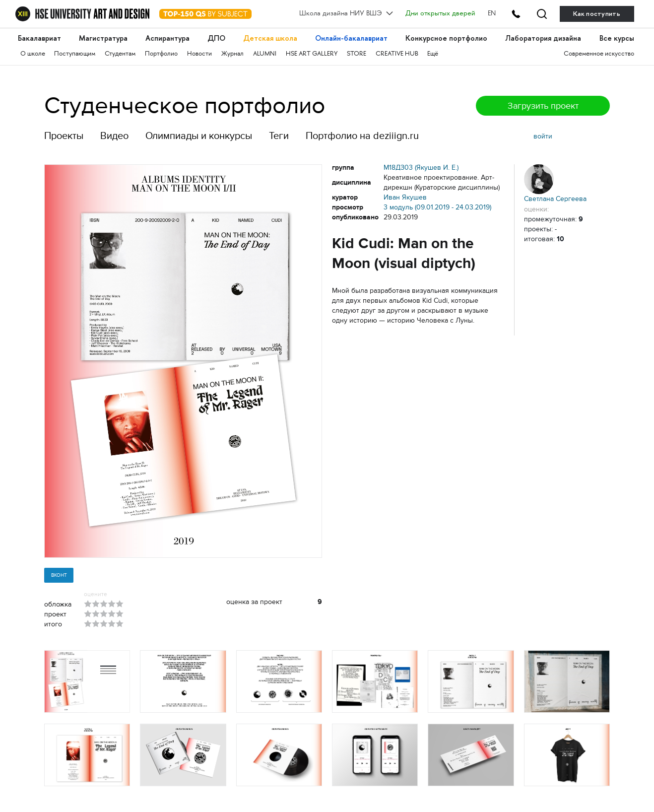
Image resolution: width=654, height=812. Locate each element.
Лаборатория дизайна (543, 39)
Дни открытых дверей (440, 14)
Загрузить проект (543, 106)
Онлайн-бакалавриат (351, 39)
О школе (33, 54)
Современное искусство (599, 54)
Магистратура (103, 39)
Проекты (64, 136)
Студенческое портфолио (185, 105)
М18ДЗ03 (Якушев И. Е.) (421, 168)
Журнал (232, 54)
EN (492, 14)
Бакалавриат (39, 39)
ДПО (216, 39)
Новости (199, 54)
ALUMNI (265, 54)
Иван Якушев (405, 197)
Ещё (433, 54)
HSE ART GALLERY (312, 54)
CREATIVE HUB (397, 54)
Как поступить (597, 14)
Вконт (59, 575)
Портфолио (161, 54)
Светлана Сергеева (555, 183)
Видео (114, 136)
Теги (279, 136)
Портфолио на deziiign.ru (362, 136)
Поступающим (75, 54)
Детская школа (270, 39)
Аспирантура (167, 39)
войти (543, 136)
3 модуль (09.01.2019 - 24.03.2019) (437, 207)
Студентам (120, 54)
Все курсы (617, 39)
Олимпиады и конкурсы (199, 136)
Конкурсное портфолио (446, 39)
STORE (357, 54)
